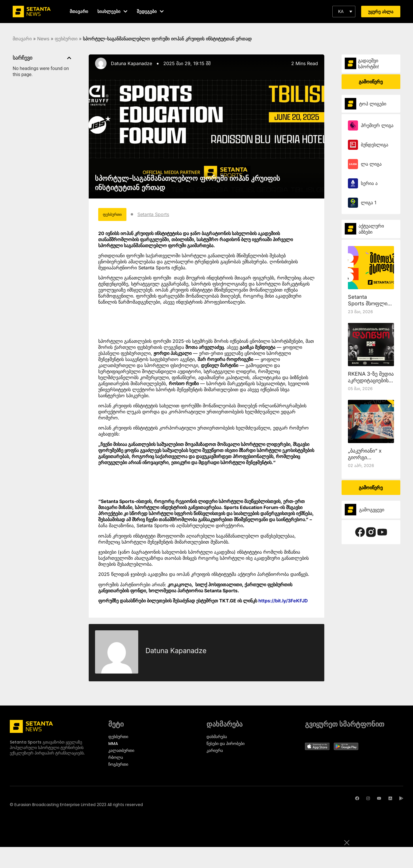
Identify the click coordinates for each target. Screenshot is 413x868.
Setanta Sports (163, 215)
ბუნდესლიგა (375, 145)
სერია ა (369, 183)
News (43, 39)
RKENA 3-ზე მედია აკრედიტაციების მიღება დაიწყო (371, 380)
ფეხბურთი (66, 39)
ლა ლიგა (371, 164)
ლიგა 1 (369, 203)
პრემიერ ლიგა (377, 125)
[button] (344, 12)
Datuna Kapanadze (131, 63)
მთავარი (22, 39)
